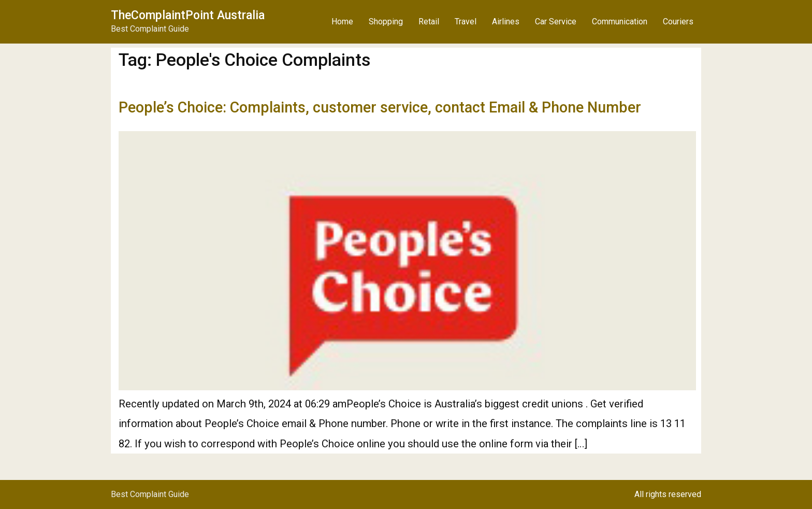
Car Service (556, 22)
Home (342, 22)
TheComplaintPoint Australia (188, 15)
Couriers (678, 22)
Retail (429, 22)
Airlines (506, 22)
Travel (466, 22)
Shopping (386, 22)
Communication (620, 22)
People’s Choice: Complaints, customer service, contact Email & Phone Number (380, 107)
